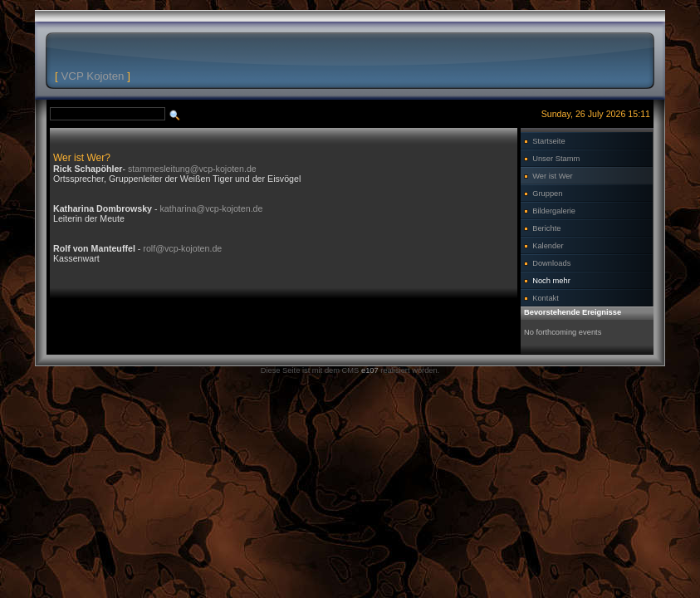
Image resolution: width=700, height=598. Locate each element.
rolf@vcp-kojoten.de (182, 248)
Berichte (546, 228)
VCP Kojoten (92, 76)
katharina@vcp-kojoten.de (212, 208)
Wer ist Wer (552, 176)
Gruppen (547, 194)
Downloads (551, 263)
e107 (370, 370)
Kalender (548, 246)
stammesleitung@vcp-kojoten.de (192, 169)
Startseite (548, 141)
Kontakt (546, 298)
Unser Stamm (556, 159)
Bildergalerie (554, 211)
